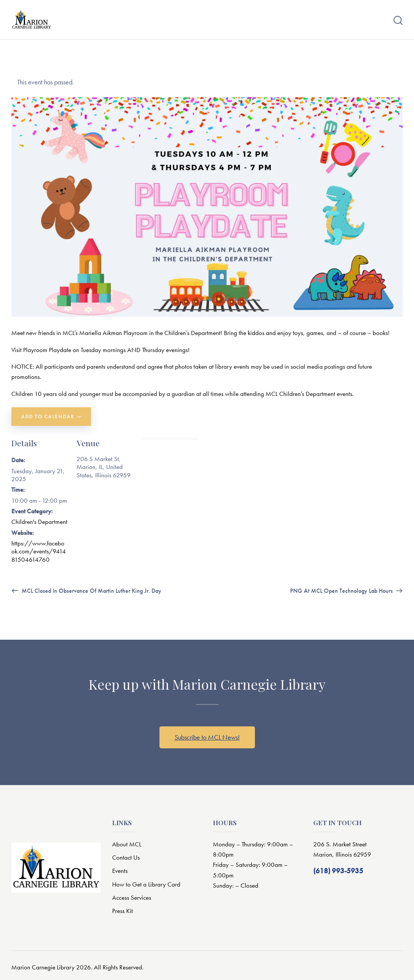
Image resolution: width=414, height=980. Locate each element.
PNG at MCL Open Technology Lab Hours (342, 591)
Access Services (132, 897)
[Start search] (398, 21)
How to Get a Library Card (146, 884)
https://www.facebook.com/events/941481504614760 (39, 551)
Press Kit (123, 911)
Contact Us (126, 857)
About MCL (127, 844)
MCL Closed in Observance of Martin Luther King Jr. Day (91, 591)
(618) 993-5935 (338, 872)
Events (120, 871)
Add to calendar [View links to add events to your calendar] (48, 417)
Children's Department (39, 522)
